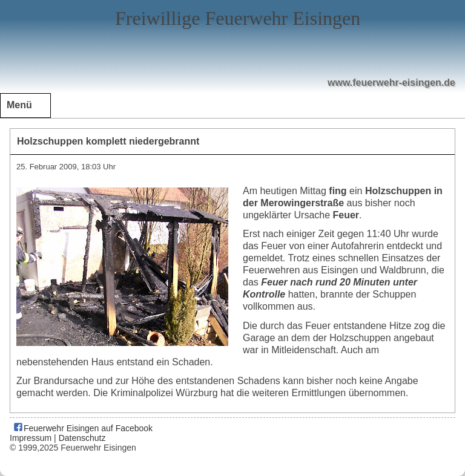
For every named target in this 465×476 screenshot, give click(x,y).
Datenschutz (82, 438)
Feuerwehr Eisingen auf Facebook (83, 428)
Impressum (31, 438)
